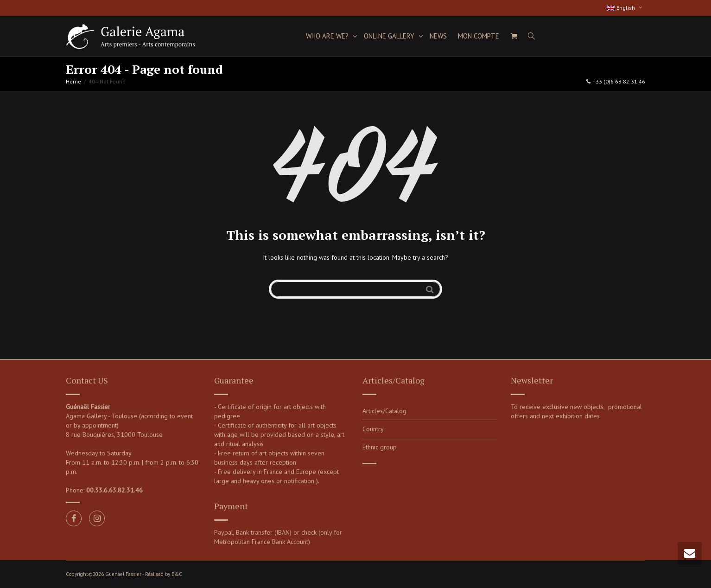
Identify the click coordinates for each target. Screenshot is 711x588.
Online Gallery (390, 36)
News (438, 36)
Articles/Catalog (384, 411)
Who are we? (328, 36)
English (622, 8)
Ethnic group (380, 447)
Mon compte (479, 36)
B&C (177, 574)
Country (373, 429)
